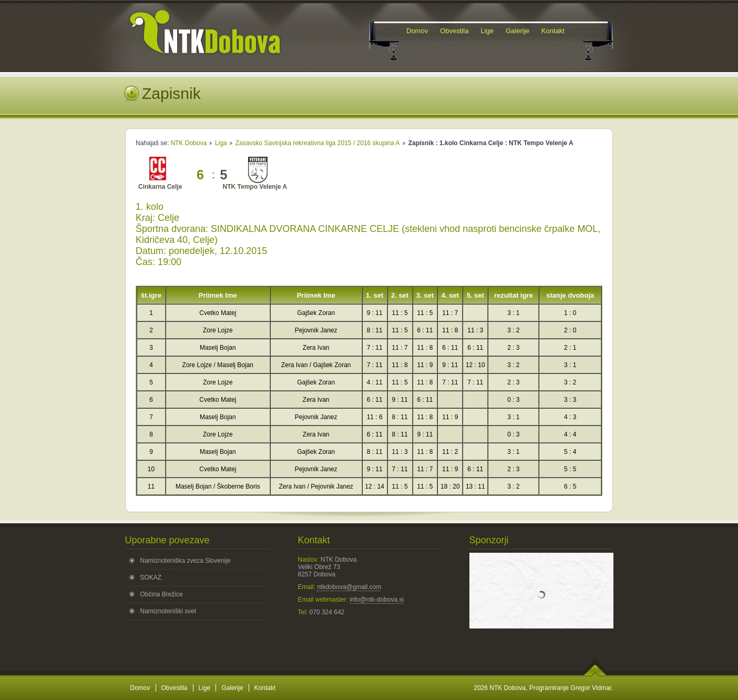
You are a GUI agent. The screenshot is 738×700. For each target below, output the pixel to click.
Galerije (232, 688)
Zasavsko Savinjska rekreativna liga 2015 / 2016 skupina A (318, 143)
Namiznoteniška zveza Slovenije (186, 561)
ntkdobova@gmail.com (349, 587)
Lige (205, 688)
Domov (140, 688)
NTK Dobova (188, 143)
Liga (221, 143)
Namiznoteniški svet (168, 611)
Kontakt (265, 688)
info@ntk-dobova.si (377, 600)
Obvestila (175, 688)
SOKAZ (151, 577)
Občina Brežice (162, 594)
